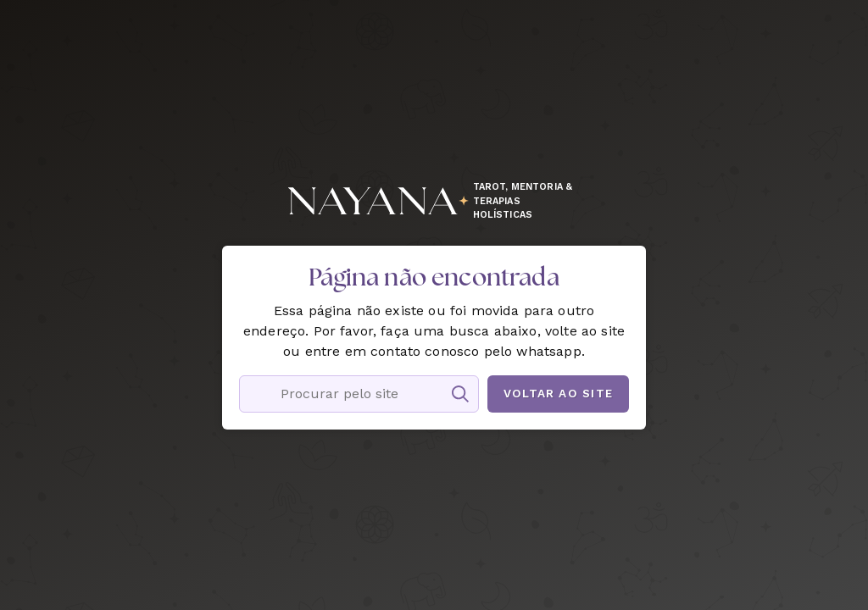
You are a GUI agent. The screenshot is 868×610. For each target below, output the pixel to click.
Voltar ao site (558, 393)
